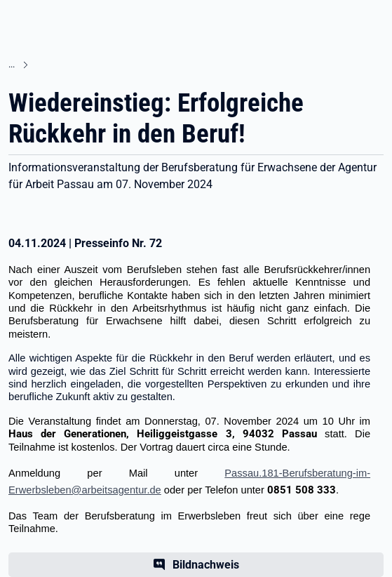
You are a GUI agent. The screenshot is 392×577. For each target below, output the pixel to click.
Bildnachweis (206, 565)
